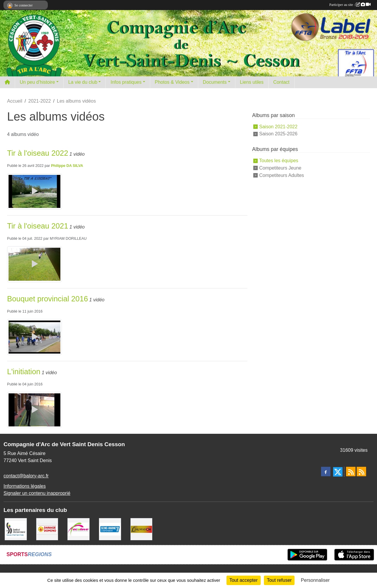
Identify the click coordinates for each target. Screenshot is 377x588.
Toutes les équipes (279, 161)
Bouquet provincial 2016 (48, 299)
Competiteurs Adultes (282, 175)
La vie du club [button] (83, 82)
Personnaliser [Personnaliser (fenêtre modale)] (315, 580)
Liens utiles (252, 82)
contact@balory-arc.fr (26, 476)
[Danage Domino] (47, 529)
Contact (281, 82)
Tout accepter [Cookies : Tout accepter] (244, 580)
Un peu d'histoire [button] (37, 82)
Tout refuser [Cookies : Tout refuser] (279, 580)
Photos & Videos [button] (172, 82)
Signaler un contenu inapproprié (37, 493)
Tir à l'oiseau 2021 (38, 226)
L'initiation (24, 372)
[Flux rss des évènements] (361, 472)
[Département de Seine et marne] (110, 529)
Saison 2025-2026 (278, 134)
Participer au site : (350, 5)
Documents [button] (215, 82)
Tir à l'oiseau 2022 (38, 153)
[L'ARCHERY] (142, 529)
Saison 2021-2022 (278, 126)
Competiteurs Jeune (280, 168)
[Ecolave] (78, 529)
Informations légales (25, 486)
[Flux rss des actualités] (351, 472)
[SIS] (16, 529)
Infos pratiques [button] (126, 82)
